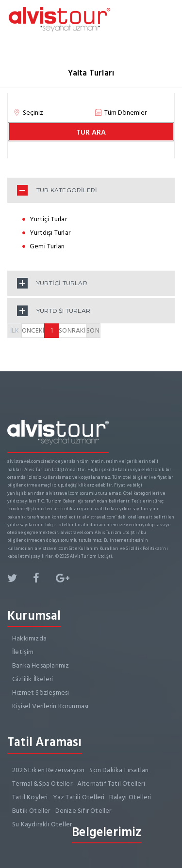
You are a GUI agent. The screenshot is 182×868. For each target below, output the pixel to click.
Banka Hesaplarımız (41, 665)
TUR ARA (91, 132)
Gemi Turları (47, 246)
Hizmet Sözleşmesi (41, 693)
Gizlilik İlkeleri (33, 679)
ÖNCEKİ (33, 330)
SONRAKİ (72, 330)
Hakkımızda (29, 638)
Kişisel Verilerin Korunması (50, 706)
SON (93, 330)
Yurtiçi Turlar (48, 219)
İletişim (23, 652)
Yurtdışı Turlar (50, 233)
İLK (15, 330)
